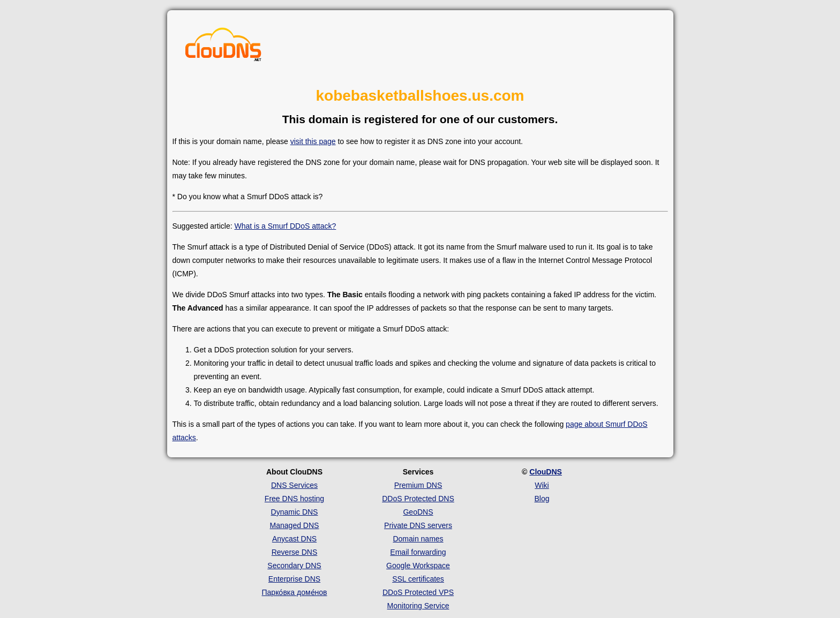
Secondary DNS (294, 566)
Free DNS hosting (294, 499)
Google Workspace (418, 566)
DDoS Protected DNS (418, 499)
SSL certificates (418, 579)
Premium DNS (418, 485)
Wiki (542, 485)
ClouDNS (546, 472)
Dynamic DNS (295, 512)
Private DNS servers (418, 525)
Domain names (418, 539)
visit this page (313, 141)
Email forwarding (418, 552)
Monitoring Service (418, 606)
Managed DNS (295, 525)
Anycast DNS (294, 539)
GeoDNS (418, 512)
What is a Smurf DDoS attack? (285, 226)
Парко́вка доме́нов (295, 592)
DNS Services (294, 485)
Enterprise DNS (294, 579)
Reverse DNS (295, 552)
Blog (542, 499)
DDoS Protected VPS (418, 592)
